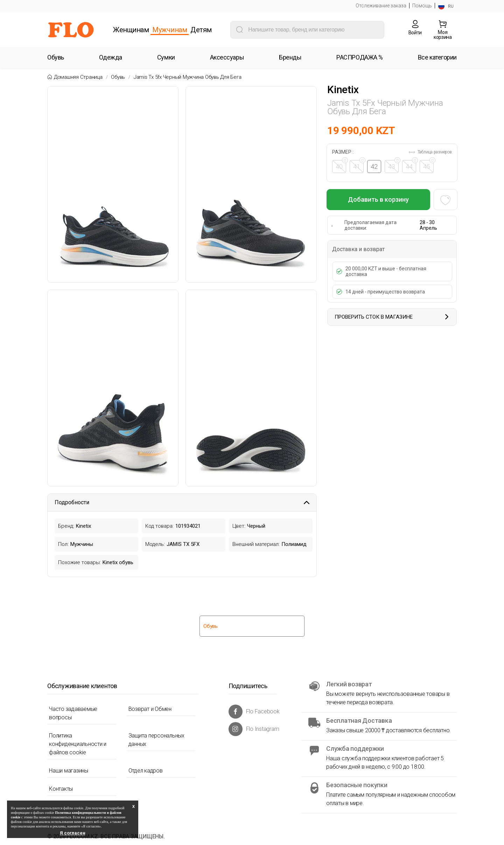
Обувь (118, 77)
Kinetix (343, 90)
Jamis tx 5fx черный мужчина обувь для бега (188, 77)
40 (342, 165)
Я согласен (73, 833)
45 (429, 165)
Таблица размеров (430, 152)
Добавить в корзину (378, 199)
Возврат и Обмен (150, 709)
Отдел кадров (146, 771)
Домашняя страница (78, 77)
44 (412, 165)
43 (394, 165)
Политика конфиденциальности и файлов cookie (78, 744)
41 (359, 165)
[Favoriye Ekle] (445, 200)
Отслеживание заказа (381, 6)
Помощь (422, 6)
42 (375, 167)
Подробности (182, 502)
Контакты (61, 789)
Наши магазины (69, 771)
